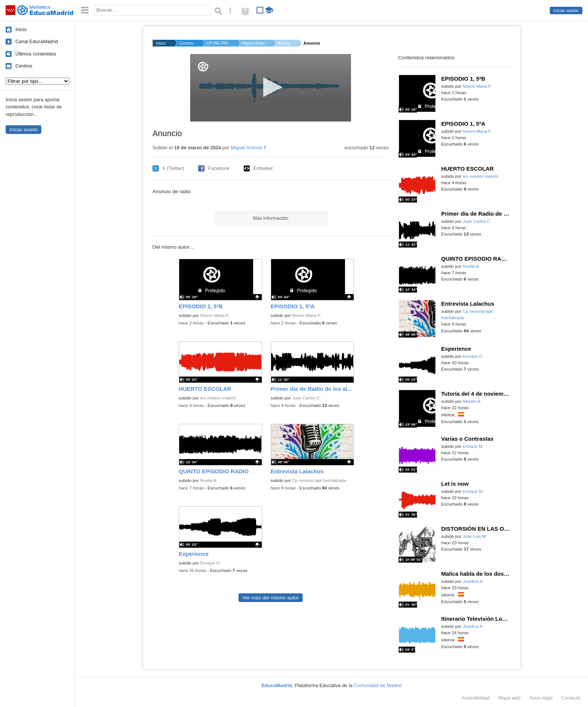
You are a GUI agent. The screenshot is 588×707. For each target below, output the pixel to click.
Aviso (541, 698)
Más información (271, 218)
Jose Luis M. (475, 536)
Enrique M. (473, 446)
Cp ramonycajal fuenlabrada (319, 480)
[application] (271, 88)
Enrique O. (211, 563)
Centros (24, 66)
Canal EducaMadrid (37, 41)
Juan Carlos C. (306, 398)
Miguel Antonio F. (253, 43)
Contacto (571, 698)
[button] (271, 87)
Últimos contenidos (36, 54)
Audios (284, 43)
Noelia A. (209, 480)
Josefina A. (473, 581)
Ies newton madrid (218, 398)
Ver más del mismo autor (270, 598)
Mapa (510, 698)
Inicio (21, 29)
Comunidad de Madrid (378, 685)
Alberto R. (472, 401)
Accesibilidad (475, 698)
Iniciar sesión (566, 11)
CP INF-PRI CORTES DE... (218, 43)
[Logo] (203, 67)
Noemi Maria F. (215, 315)
